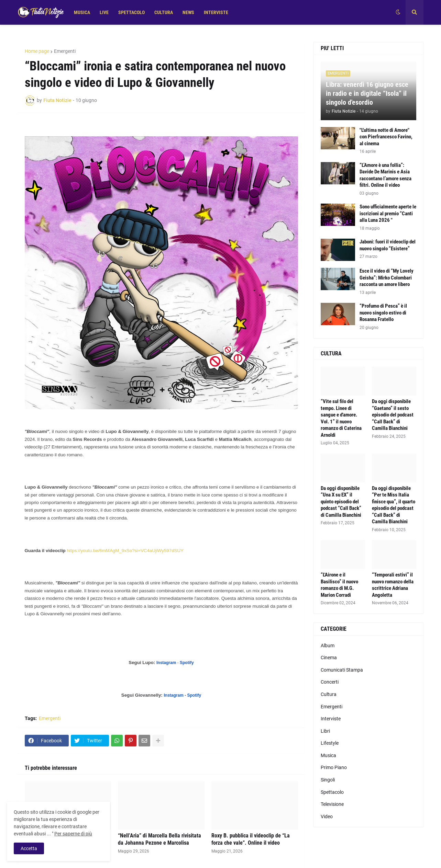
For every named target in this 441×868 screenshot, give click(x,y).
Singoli (328, 780)
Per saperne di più (73, 834)
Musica (328, 755)
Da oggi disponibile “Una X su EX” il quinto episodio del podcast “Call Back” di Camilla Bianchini (341, 502)
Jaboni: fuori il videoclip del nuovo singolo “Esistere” (388, 245)
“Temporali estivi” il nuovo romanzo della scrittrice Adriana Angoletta (393, 585)
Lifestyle (330, 743)
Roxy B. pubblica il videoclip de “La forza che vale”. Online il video (251, 839)
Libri (325, 731)
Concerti (330, 682)
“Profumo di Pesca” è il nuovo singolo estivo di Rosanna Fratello (383, 313)
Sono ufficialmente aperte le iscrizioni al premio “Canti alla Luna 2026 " (388, 213)
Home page (37, 51)
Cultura (329, 694)
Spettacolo (332, 792)
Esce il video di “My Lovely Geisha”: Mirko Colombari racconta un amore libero (387, 278)
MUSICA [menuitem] (82, 12)
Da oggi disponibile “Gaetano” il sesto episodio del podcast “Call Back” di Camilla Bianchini (393, 415)
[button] (398, 12)
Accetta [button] (29, 848)
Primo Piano (334, 767)
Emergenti (65, 51)
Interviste (331, 719)
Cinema (329, 658)
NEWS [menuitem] (188, 12)
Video (327, 816)
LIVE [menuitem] (104, 12)
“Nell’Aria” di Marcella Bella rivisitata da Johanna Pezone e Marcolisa (159, 839)
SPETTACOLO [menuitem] (131, 12)
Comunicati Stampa (342, 670)
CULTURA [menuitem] (164, 12)
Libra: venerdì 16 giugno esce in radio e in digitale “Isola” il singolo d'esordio (367, 93)
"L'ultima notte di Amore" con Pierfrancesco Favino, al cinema (386, 137)
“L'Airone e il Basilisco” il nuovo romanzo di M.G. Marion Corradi (339, 585)
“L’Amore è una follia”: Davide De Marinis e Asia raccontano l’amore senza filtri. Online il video (385, 175)
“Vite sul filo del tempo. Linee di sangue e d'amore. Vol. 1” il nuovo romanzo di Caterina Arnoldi (341, 418)
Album (328, 646)
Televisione (332, 804)
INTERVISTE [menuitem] (216, 12)
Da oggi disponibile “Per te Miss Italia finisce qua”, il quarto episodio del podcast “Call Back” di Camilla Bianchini (394, 505)
